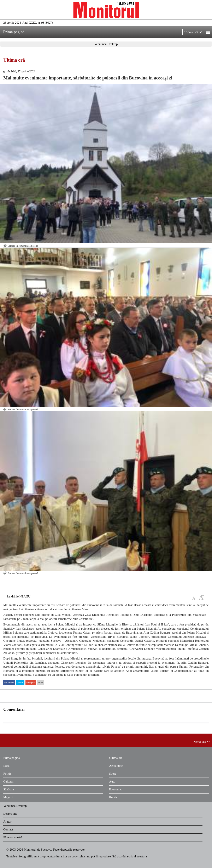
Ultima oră (14, 60)
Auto (112, 781)
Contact (8, 829)
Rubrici (114, 797)
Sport (113, 774)
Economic (115, 789)
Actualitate (116, 766)
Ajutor (7, 822)
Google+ (31, 683)
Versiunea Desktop (15, 806)
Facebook (9, 683)
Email (41, 683)
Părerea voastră (13, 837)
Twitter (20, 683)
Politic (7, 774)
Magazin (9, 797)
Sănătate (9, 789)
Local (7, 766)
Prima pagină (12, 758)
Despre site (10, 814)
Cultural (8, 781)
